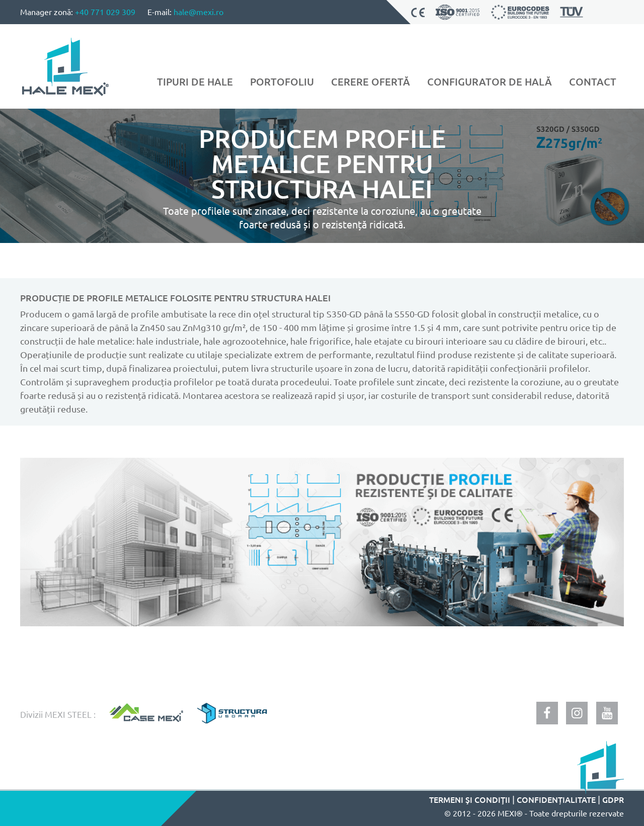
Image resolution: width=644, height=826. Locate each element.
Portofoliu (282, 81)
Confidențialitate (556, 799)
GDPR (613, 799)
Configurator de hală (490, 81)
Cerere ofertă (371, 81)
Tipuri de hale (195, 81)
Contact (593, 81)
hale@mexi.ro (198, 12)
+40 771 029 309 (105, 12)
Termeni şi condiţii (470, 799)
